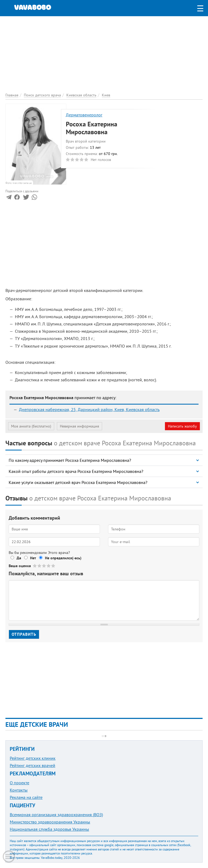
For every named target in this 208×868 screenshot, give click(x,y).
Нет (33, 558)
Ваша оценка (20, 566)
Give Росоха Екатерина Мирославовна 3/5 (44, 566)
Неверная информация (79, 426)
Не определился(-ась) (63, 558)
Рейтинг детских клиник (33, 758)
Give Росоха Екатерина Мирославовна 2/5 (40, 566)
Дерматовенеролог (84, 115)
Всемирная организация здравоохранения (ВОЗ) (56, 815)
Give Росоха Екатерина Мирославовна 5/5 (53, 566)
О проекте (19, 783)
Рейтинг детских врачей (32, 765)
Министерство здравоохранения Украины (50, 822)
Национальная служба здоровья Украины (49, 829)
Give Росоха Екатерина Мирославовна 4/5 (49, 566)
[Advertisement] (104, 54)
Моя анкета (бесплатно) (31, 426)
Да (19, 558)
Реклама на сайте (26, 797)
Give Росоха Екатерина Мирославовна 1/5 (35, 566)
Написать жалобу (182, 426)
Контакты (19, 790)
